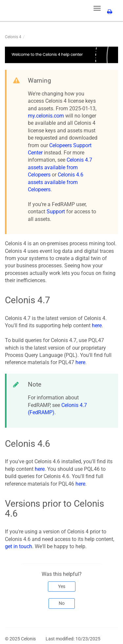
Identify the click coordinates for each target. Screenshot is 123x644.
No (62, 603)
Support (56, 212)
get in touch (19, 546)
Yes (62, 586)
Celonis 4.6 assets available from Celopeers (56, 182)
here (97, 325)
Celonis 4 (13, 37)
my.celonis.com (46, 116)
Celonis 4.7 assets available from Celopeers (60, 167)
